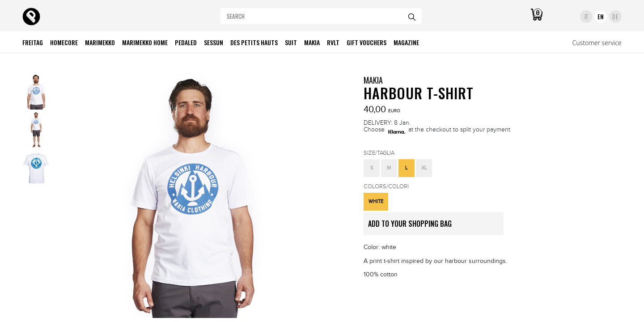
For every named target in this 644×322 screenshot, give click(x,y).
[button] (372, 168)
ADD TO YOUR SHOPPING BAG (436, 227)
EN (601, 17)
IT (587, 17)
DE (615, 17)
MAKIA (373, 80)
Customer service (597, 43)
